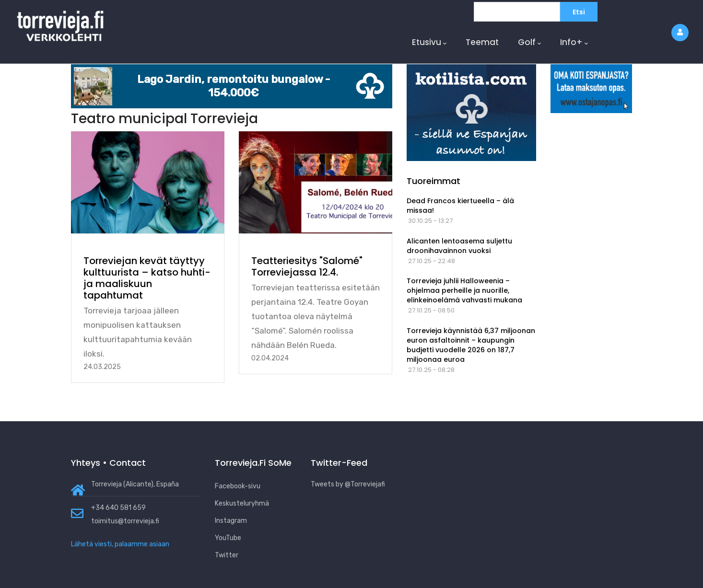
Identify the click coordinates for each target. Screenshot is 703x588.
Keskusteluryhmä (242, 503)
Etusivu (429, 42)
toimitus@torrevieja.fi (125, 521)
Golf (529, 42)
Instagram (231, 521)
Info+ (574, 42)
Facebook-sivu (238, 486)
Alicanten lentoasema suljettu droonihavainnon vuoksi (459, 246)
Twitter (227, 555)
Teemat (482, 42)
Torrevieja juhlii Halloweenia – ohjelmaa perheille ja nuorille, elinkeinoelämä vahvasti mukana (464, 290)
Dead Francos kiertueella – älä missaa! (460, 206)
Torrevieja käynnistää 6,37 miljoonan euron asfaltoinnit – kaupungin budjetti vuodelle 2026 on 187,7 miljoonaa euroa (471, 345)
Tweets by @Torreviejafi (348, 484)
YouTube (228, 538)
